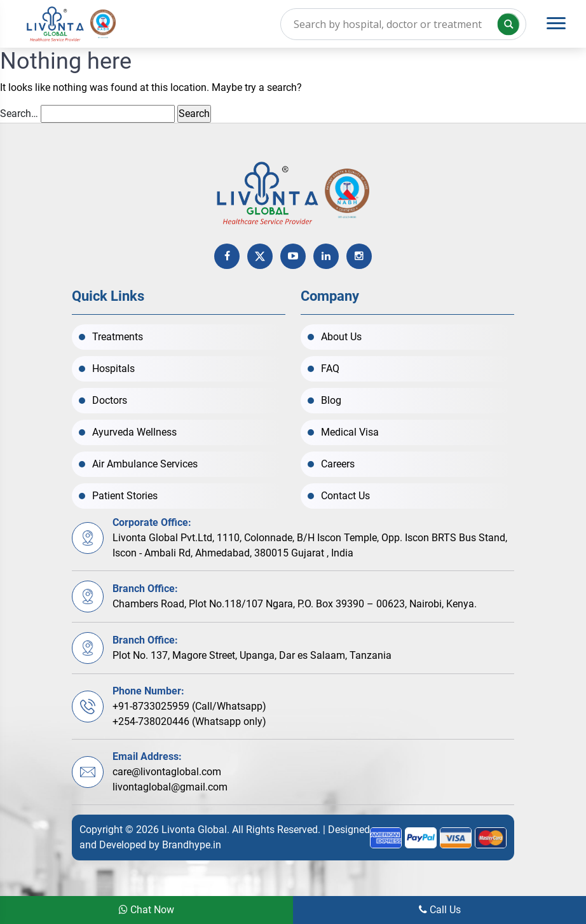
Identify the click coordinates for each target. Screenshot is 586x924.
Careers (338, 464)
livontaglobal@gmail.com (170, 787)
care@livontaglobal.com (167, 772)
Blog (331, 400)
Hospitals (113, 369)
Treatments (118, 337)
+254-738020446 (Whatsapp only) (189, 721)
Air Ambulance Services (145, 464)
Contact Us (345, 496)
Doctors (110, 400)
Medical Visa (350, 432)
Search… (19, 114)
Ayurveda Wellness (134, 432)
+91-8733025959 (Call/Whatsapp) (189, 706)
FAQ (330, 369)
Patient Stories (125, 496)
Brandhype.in (192, 845)
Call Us (440, 910)
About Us (341, 337)
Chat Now (146, 910)
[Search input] (403, 24)
